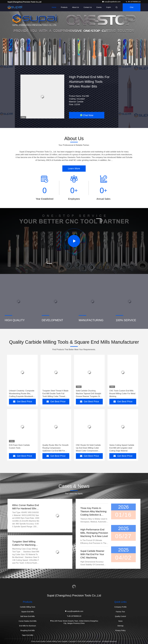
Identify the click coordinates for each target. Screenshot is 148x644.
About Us (76, 7)
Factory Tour (120, 612)
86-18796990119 (133, 2)
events (99, 7)
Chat (132, 7)
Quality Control (120, 616)
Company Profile (120, 607)
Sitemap (120, 626)
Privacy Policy (120, 630)
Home (54, 7)
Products (64, 7)
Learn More (74, 168)
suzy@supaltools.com (111, 2)
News (120, 621)
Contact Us (88, 7)
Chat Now (87, 115)
